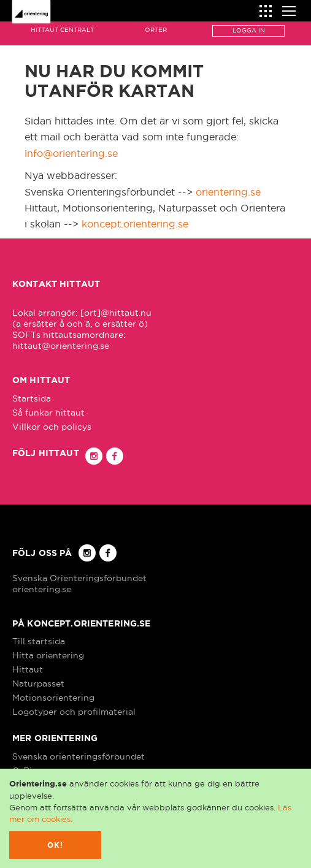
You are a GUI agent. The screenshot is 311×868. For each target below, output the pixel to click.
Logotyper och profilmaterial (74, 712)
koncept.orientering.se (135, 224)
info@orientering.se (71, 153)
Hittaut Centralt (62, 30)
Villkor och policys (52, 427)
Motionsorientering (53, 698)
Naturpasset (38, 683)
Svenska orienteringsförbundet (79, 756)
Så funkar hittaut (48, 413)
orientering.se (228, 192)
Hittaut (28, 669)
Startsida (32, 398)
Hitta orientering (48, 655)
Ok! (56, 845)
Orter (156, 30)
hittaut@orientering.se (61, 346)
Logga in (249, 30)
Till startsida (39, 641)
